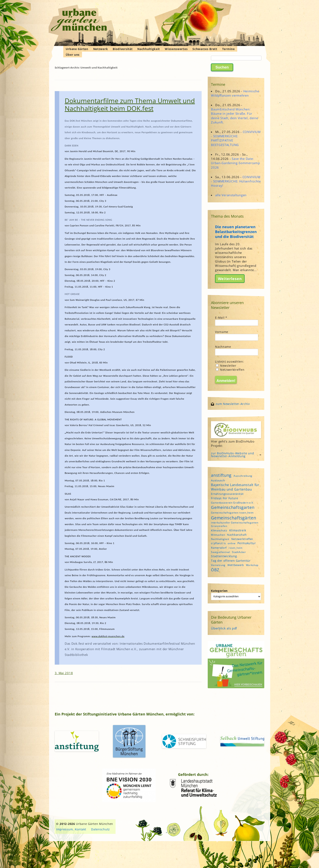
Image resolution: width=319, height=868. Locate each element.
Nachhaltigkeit (149, 49)
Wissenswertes (176, 49)
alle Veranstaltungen (231, 195)
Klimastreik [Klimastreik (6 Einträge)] (238, 530)
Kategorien (219, 591)
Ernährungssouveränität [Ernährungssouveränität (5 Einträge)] (227, 494)
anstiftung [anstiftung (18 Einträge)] (221, 475)
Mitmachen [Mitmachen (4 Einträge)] (218, 535)
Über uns (73, 55)
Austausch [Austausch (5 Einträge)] (218, 480)
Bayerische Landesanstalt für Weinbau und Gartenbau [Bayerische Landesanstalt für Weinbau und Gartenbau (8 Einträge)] (235, 487)
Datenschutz (101, 829)
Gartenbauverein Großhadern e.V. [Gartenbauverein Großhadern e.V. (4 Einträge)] (232, 503)
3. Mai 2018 (64, 673)
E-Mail (221, 318)
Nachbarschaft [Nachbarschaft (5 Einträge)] (237, 535)
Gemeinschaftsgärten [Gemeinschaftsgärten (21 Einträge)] (234, 518)
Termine (228, 49)
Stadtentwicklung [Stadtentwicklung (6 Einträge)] (224, 556)
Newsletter (226, 366)
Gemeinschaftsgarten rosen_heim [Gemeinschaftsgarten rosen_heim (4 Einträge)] (232, 513)
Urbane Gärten (77, 49)
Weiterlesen (230, 279)
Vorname (222, 332)
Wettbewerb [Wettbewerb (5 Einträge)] (236, 565)
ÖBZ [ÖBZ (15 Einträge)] (215, 570)
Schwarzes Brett (205, 49)
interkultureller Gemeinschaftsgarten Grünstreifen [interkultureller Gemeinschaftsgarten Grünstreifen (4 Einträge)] (235, 524)
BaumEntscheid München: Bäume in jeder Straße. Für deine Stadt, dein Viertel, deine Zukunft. (234, 116)
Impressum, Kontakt (71, 829)
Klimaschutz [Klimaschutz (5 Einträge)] (219, 530)
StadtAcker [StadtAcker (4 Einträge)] (239, 552)
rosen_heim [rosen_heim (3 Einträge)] (236, 548)
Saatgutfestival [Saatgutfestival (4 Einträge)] (221, 552)
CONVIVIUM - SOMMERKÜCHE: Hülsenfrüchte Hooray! (236, 181)
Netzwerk (101, 49)
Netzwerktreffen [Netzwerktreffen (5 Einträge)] (242, 539)
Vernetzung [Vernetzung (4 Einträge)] (218, 565)
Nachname (223, 347)
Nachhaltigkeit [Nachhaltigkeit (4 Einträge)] (220, 539)
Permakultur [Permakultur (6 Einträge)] (247, 543)
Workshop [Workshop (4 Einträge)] (252, 565)
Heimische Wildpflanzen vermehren (235, 93)
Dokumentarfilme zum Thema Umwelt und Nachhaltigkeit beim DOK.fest (130, 104)
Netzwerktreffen (230, 370)
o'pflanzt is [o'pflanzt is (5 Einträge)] (218, 543)
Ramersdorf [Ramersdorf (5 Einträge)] (219, 548)
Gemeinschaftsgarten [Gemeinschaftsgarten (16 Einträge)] (233, 507)
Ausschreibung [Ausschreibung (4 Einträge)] (243, 476)
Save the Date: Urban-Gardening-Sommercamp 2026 (235, 163)
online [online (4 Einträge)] (232, 543)
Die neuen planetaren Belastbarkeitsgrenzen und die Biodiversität (236, 232)
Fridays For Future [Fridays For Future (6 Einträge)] (225, 498)
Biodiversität (123, 49)
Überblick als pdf (224, 628)
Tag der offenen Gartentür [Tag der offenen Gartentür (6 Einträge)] (231, 561)
